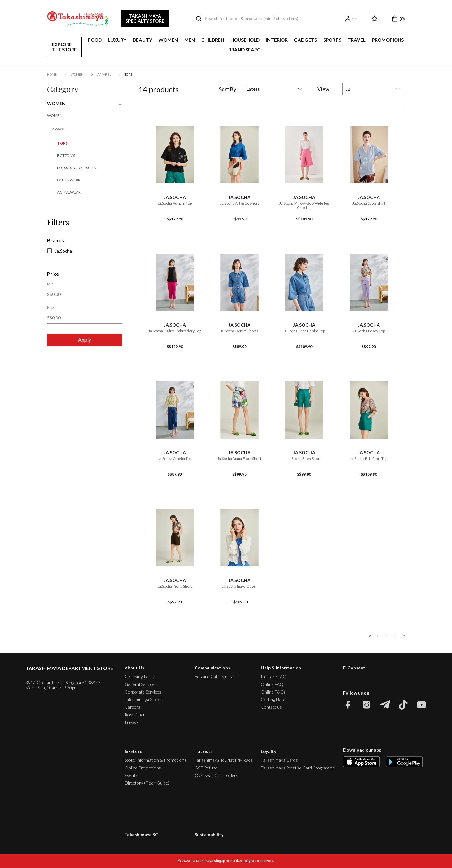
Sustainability (209, 835)
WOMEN (168, 40)
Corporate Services (143, 692)
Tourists (204, 751)
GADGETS (305, 40)
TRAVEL (357, 40)
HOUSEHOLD (245, 40)
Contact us (271, 707)
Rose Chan (135, 714)
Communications (212, 668)
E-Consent (354, 668)
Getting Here (273, 699)
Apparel (104, 74)
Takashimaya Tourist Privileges (224, 760)
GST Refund (206, 768)
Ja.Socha (59, 251)
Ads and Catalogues (213, 676)
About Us (134, 668)
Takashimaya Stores (144, 699)
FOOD (95, 40)
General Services (141, 684)
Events (131, 775)
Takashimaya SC (141, 835)
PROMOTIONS (388, 40)
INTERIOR (277, 40)
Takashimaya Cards (279, 760)
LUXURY (117, 40)
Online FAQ (272, 684)
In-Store (133, 751)
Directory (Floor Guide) (147, 783)
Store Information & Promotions (156, 760)
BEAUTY (143, 40)
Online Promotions (143, 768)
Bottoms (66, 155)
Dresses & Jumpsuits (76, 168)
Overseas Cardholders (216, 775)
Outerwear (69, 180)
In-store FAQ (274, 676)
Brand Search (246, 50)
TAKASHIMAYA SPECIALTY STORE (145, 18)
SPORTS (332, 40)
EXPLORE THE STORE (64, 47)
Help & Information (281, 668)
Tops (128, 74)
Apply (85, 340)
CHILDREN (213, 40)
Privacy (132, 722)
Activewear (69, 192)
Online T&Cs (273, 692)
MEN (190, 40)
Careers (132, 707)
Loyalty (269, 751)
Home (52, 74)
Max (51, 307)
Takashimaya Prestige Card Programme (298, 768)
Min (50, 284)
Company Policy (140, 676)
